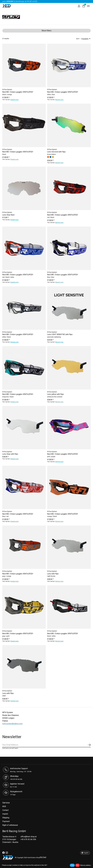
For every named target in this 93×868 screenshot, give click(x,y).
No (77, 865)
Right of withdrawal (10, 825)
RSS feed (43, 857)
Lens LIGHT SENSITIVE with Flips (60, 334)
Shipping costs (14, 100)
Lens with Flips (53, 574)
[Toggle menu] (88, 6)
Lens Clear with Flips (10, 454)
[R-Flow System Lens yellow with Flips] (69, 368)
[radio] (48, 157)
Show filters (46, 31)
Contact (5, 810)
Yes (72, 865)
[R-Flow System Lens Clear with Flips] (24, 428)
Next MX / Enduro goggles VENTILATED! (18, 92)
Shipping (6, 818)
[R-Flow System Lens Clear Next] (24, 188)
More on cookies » (86, 865)
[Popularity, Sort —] (86, 39)
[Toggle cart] (84, 6)
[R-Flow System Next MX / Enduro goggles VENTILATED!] (24, 65)
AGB (4, 806)
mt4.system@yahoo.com (12, 724)
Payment (6, 821)
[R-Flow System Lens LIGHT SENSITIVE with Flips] (69, 308)
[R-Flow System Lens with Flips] (69, 547)
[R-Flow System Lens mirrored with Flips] (69, 125)
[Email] (46, 745)
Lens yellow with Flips (56, 394)
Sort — (78, 39)
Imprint (5, 814)
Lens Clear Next (8, 215)
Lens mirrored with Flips (56, 152)
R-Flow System (7, 90)
